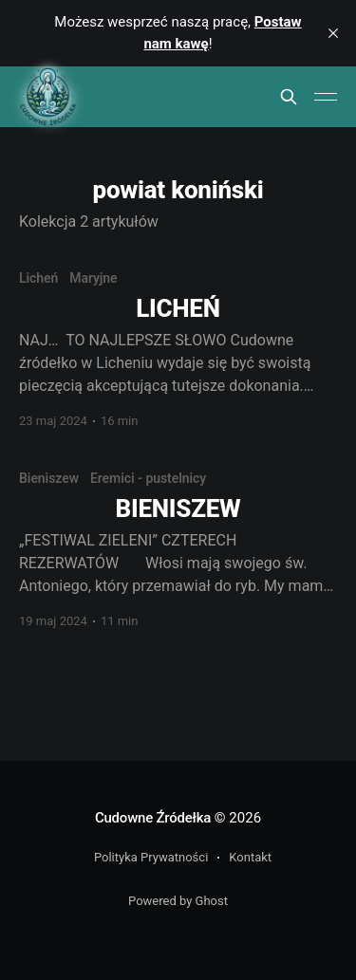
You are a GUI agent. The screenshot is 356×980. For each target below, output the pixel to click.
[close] (333, 33)
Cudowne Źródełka (153, 818)
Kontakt (250, 857)
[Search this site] (289, 97)
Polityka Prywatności (151, 857)
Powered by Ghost (178, 901)
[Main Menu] (326, 97)
